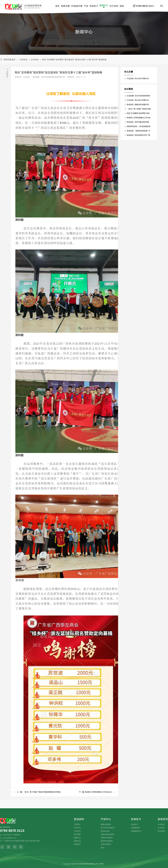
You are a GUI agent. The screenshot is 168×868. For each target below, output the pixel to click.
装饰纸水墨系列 (107, 841)
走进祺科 (79, 819)
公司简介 (77, 825)
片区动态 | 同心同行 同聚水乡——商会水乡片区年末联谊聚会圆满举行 (139, 79)
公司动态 (23, 60)
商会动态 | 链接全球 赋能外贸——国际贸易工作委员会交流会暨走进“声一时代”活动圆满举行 (139, 105)
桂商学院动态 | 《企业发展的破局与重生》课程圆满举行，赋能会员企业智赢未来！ (139, 127)
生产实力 (77, 828)
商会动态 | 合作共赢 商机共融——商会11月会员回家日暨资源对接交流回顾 (139, 123)
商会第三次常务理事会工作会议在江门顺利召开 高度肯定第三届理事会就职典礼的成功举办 (139, 118)
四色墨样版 (135, 828)
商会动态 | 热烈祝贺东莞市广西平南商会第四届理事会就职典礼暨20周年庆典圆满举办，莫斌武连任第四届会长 (139, 136)
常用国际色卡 (136, 831)
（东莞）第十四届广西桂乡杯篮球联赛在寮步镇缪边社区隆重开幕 (139, 110)
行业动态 (161, 828)
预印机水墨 (105, 831)
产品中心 (106, 819)
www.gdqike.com (10, 838)
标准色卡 (136, 819)
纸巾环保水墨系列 (107, 828)
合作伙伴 (77, 831)
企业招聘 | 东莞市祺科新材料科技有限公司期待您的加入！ (139, 96)
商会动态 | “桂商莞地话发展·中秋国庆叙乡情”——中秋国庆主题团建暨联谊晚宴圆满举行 (138, 131)
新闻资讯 (163, 819)
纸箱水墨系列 (106, 825)
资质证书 (77, 841)
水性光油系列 (106, 844)
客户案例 (77, 835)
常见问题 (161, 831)
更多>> (103, 848)
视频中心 (77, 838)
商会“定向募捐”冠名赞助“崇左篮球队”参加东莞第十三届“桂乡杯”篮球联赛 (74, 60)
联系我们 (77, 844)
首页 (14, 60)
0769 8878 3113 (12, 831)
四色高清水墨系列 (107, 835)
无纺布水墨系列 (107, 838)
